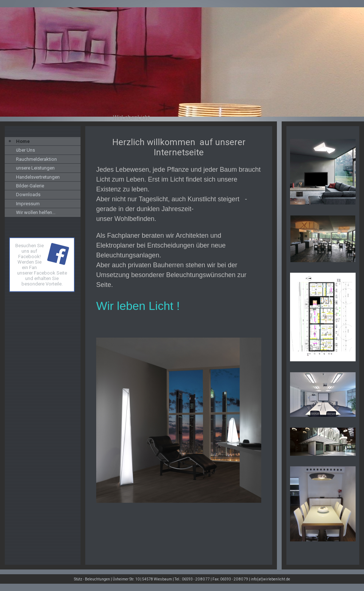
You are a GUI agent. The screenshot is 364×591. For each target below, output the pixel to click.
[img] (182, 62)
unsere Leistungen (35, 168)
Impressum (28, 204)
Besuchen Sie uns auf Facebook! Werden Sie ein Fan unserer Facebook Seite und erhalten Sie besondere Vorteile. (41, 265)
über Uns (26, 150)
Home (23, 141)
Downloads (28, 195)
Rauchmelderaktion (36, 159)
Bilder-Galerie (30, 186)
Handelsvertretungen (38, 177)
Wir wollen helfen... (36, 212)
